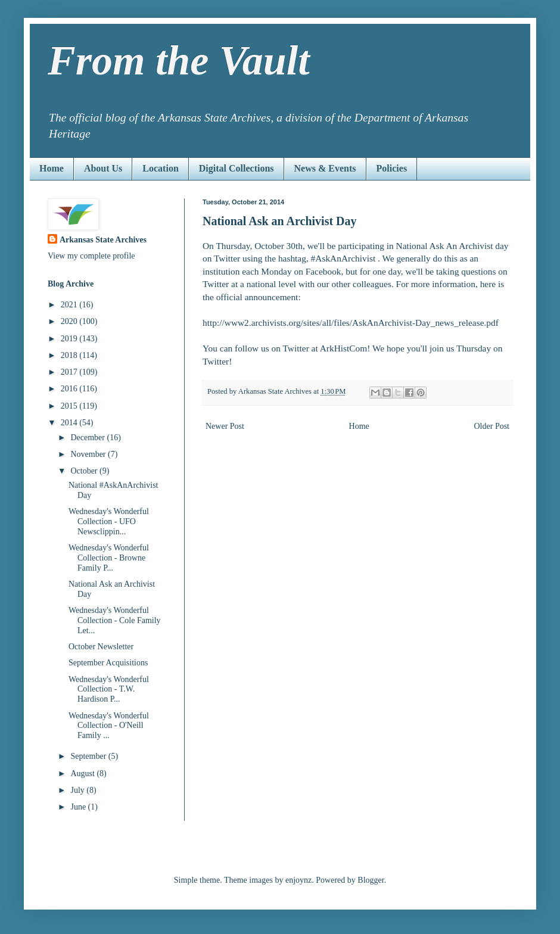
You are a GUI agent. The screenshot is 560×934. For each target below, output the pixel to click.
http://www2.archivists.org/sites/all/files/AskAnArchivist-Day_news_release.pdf (351, 323)
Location (160, 168)
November (89, 454)
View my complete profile (91, 256)
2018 (70, 355)
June (79, 807)
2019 (70, 339)
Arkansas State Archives (103, 240)
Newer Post (225, 426)
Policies (392, 168)
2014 (70, 423)
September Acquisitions (108, 663)
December (88, 438)
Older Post (492, 426)
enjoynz (298, 880)
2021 (70, 305)
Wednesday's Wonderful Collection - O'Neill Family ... (109, 726)
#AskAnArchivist (343, 258)
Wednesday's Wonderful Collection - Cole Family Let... (115, 620)
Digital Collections (237, 168)
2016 (70, 389)
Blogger (371, 880)
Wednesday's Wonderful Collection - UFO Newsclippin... (109, 522)
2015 (70, 406)
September (89, 756)
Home (52, 168)
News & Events (325, 168)
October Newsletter (101, 647)
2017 (70, 372)
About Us (103, 168)
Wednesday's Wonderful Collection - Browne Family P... (109, 558)
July (78, 790)
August (83, 773)
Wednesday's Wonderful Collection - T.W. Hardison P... (109, 689)
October (85, 471)
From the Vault (179, 60)
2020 (70, 321)
